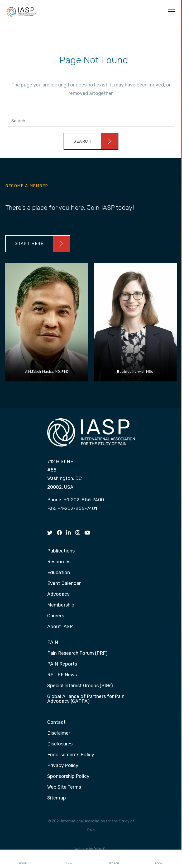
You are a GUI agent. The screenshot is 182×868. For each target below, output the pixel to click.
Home (23, 859)
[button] (91, 141)
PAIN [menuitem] (53, 643)
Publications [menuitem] (61, 551)
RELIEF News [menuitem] (62, 675)
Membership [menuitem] (61, 605)
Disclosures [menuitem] (60, 744)
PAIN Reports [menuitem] (62, 664)
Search (114, 859)
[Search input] (91, 121)
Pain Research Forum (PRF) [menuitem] (78, 653)
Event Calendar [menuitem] (64, 584)
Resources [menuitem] (59, 562)
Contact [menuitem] (56, 722)
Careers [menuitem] (56, 616)
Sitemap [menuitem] (57, 798)
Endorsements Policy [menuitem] (71, 755)
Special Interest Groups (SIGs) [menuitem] (80, 686)
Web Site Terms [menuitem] (64, 787)
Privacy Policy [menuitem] (63, 766)
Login (159, 859)
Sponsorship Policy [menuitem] (68, 777)
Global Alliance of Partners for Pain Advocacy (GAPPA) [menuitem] (86, 699)
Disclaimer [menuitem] (59, 733)
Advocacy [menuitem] (58, 594)
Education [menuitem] (59, 573)
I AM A (68, 859)
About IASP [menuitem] (60, 627)
